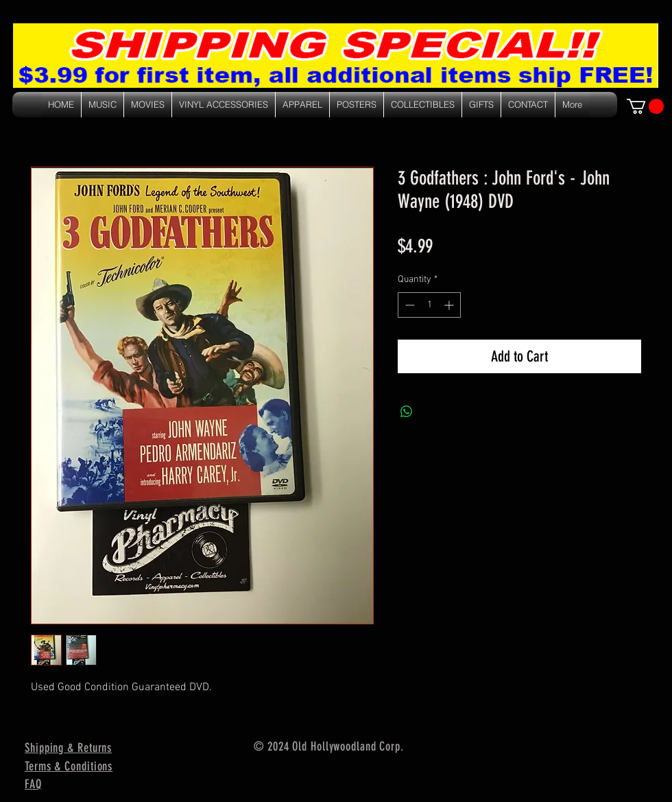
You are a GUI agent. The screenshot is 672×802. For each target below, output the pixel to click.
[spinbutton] (429, 305)
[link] (645, 106)
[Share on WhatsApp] (407, 412)
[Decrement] (408, 305)
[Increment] (450, 305)
